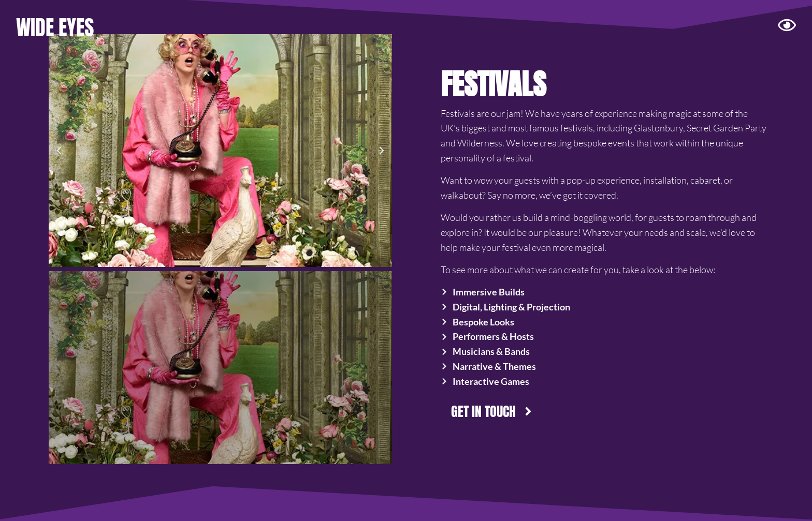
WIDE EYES (55, 27)
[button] (59, 151)
